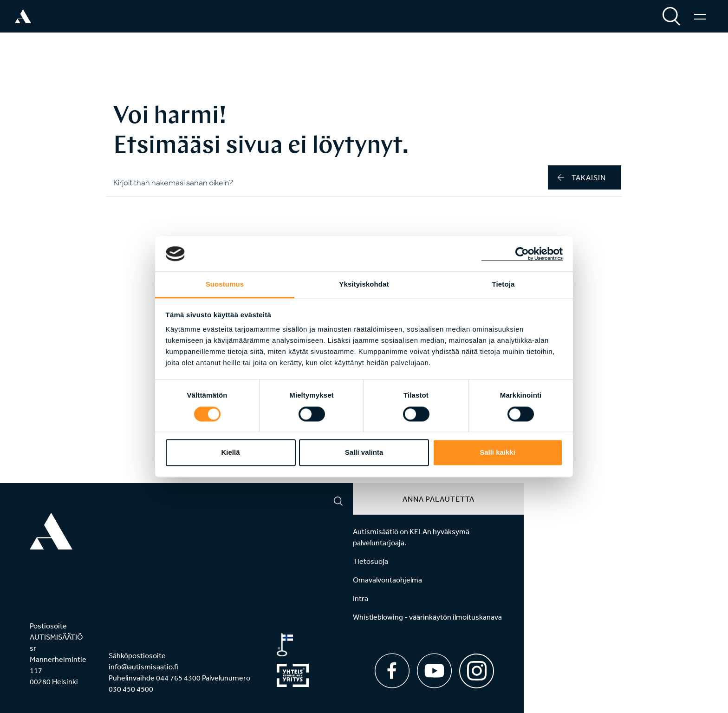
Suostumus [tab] (225, 285)
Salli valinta (364, 453)
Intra (361, 598)
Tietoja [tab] (504, 285)
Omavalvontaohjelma (387, 580)
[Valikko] (700, 16)
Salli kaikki (497, 453)
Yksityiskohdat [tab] (364, 285)
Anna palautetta (439, 499)
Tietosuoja (370, 561)
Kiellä (230, 453)
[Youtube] (434, 671)
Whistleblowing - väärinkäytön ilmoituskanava (427, 617)
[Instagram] (477, 668)
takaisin (582, 177)
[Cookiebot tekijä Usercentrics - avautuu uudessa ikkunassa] (522, 254)
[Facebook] (392, 671)
